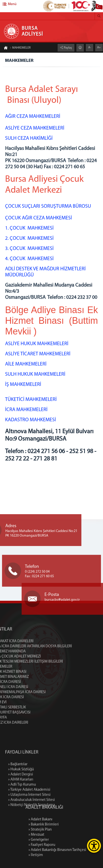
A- (90, 47)
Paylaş (68, 48)
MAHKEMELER (20, 48)
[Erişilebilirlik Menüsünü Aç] (94, 846)
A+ (99, 47)
